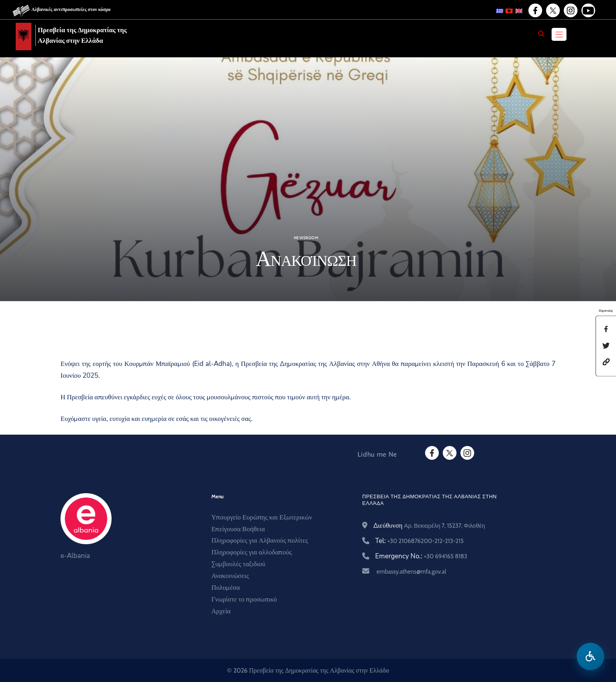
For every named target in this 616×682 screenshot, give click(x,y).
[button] (606, 361)
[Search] (541, 34)
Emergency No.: (421, 556)
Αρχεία (221, 611)
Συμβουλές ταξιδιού (238, 564)
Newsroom (306, 238)
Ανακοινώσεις (230, 576)
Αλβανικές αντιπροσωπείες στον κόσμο (71, 9)
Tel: (419, 541)
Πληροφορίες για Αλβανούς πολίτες (260, 540)
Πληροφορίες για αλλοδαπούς (252, 552)
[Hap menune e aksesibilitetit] (590, 656)
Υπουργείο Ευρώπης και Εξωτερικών (262, 517)
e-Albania (75, 556)
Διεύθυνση (429, 526)
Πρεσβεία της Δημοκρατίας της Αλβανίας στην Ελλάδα (82, 35)
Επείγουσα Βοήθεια (238, 529)
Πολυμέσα (225, 588)
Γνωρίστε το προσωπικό (244, 599)
